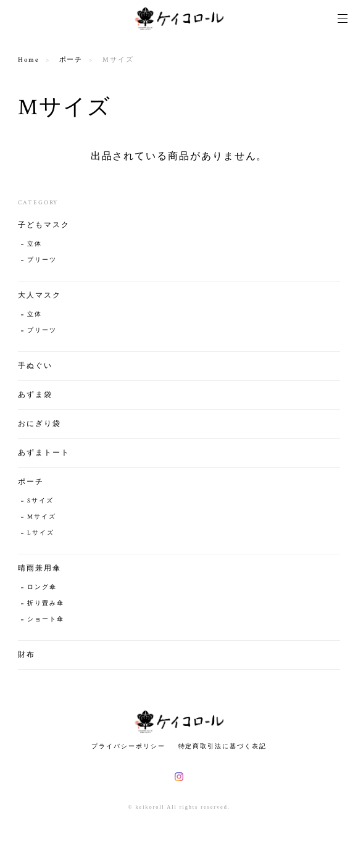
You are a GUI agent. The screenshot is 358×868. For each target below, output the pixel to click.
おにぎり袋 (40, 424)
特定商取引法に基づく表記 (223, 746)
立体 (35, 244)
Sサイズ (40, 501)
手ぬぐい (35, 366)
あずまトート (44, 453)
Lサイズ (41, 533)
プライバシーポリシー (128, 746)
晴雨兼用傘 (40, 568)
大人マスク (40, 295)
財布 (27, 655)
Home (29, 60)
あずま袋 (35, 395)
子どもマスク (44, 225)
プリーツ (42, 260)
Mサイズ (42, 517)
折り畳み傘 (46, 603)
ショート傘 (46, 620)
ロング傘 (42, 587)
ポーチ (71, 60)
